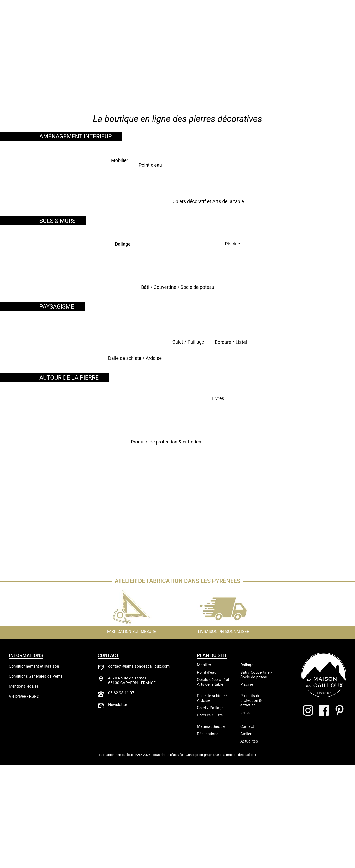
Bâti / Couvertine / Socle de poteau (177, 362)
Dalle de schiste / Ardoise (56, 476)
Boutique (65, 15)
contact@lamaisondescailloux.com (139, 770)
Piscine (299, 362)
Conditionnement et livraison (34, 770)
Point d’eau (177, 248)
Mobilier (56, 248)
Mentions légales (24, 790)
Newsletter (118, 808)
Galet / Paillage (177, 476)
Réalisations (126, 15)
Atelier (93, 15)
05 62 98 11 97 (121, 796)
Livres (248, 602)
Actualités (274, 15)
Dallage (56, 362)
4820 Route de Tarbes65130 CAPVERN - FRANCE (132, 784)
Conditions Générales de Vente (36, 780)
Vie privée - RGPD (24, 800)
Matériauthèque (233, 15)
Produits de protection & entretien (107, 602)
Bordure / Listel (299, 476)
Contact (306, 15)
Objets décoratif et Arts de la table (299, 248)
